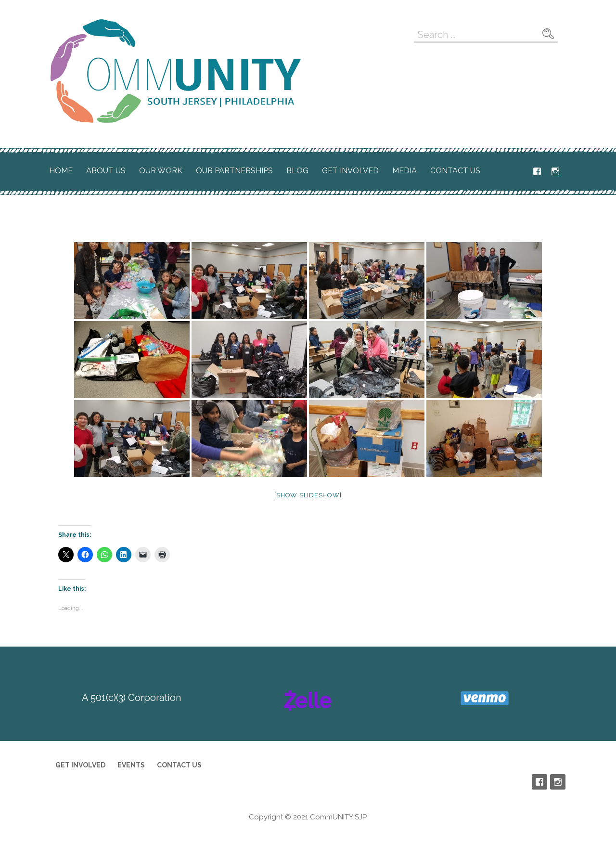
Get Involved (350, 171)
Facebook (537, 171)
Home (61, 171)
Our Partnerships (234, 171)
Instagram (555, 171)
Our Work (161, 171)
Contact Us (455, 171)
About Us (106, 171)
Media (404, 171)
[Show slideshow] (308, 495)
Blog (297, 171)
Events (131, 765)
